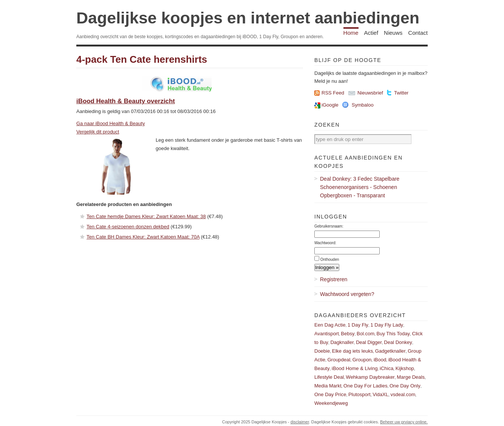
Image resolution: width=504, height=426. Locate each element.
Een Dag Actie (330, 325)
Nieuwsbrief (370, 93)
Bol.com (366, 334)
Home (351, 33)
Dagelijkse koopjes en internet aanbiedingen (248, 18)
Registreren (334, 279)
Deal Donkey (398, 342)
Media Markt (328, 386)
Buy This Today (393, 334)
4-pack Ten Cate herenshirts (142, 59)
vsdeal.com (403, 394)
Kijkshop (405, 368)
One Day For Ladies (365, 386)
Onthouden (330, 259)
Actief (371, 33)
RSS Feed (333, 93)
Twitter (401, 93)
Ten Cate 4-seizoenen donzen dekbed (128, 227)
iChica (387, 368)
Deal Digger (369, 342)
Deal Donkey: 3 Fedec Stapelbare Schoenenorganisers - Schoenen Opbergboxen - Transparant (360, 187)
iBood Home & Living (355, 368)
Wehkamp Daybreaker (370, 377)
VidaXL (380, 394)
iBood (380, 360)
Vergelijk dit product (98, 132)
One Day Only (405, 386)
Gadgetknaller (390, 351)
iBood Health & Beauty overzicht (126, 101)
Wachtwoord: (325, 243)
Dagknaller (342, 342)
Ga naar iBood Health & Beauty (111, 123)
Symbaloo (363, 105)
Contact (418, 33)
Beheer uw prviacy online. (404, 422)
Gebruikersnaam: (329, 226)
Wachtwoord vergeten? (347, 294)
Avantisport (327, 334)
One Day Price (330, 394)
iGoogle (330, 105)
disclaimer (300, 422)
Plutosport (359, 394)
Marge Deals (411, 377)
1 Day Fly (358, 325)
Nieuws (393, 33)
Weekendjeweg (331, 403)
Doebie (322, 351)
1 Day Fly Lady (387, 325)
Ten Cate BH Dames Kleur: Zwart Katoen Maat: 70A (143, 237)
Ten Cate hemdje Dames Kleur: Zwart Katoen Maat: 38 (146, 216)
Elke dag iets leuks (352, 351)
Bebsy (348, 334)
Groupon (362, 360)
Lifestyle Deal (329, 377)
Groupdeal (339, 360)
